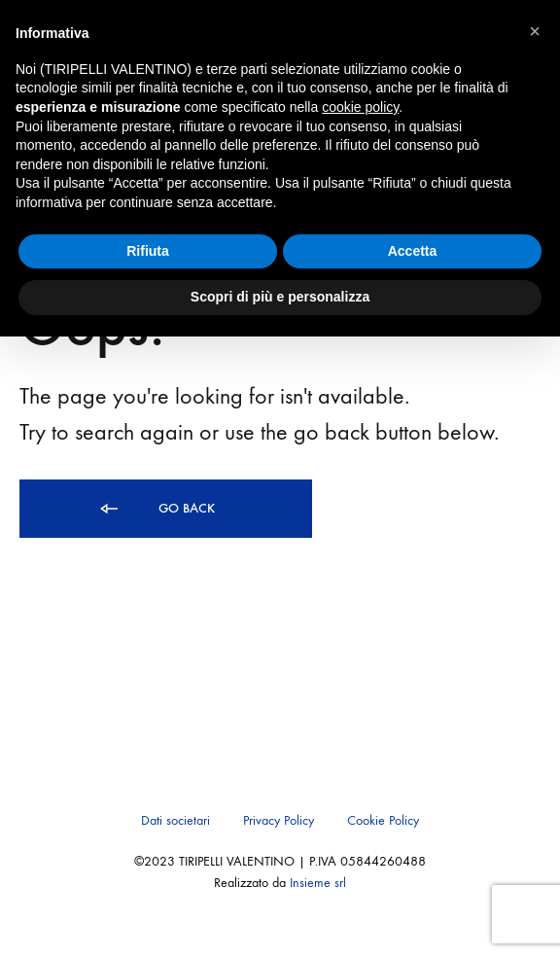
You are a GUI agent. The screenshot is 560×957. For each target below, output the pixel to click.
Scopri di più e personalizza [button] (280, 297)
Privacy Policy (279, 820)
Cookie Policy (383, 820)
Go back (156, 509)
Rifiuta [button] (148, 251)
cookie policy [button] (360, 107)
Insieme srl (318, 883)
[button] (535, 31)
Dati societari (175, 820)
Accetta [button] (413, 251)
